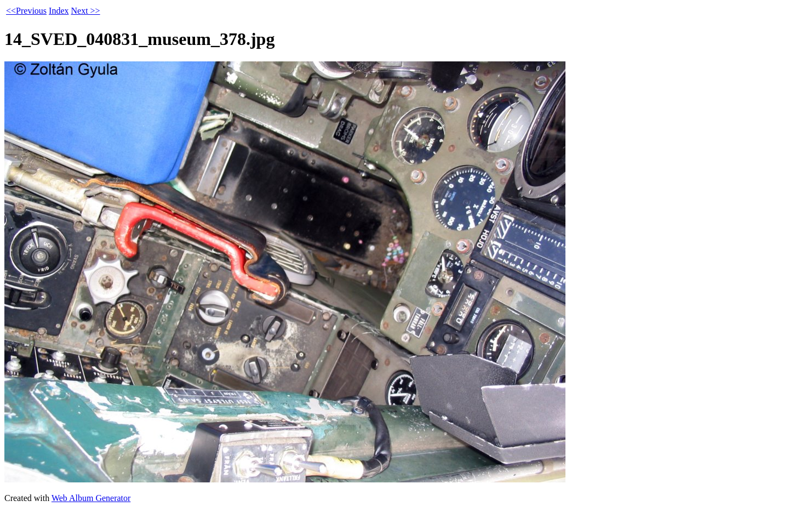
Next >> (85, 11)
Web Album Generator (91, 498)
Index (59, 11)
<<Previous (26, 11)
